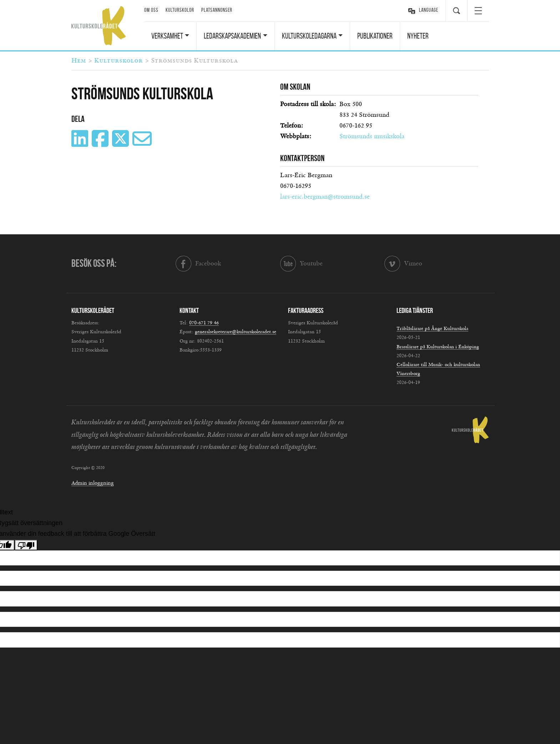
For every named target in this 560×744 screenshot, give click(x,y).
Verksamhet (167, 36)
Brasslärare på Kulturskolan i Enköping (438, 347)
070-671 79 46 (204, 323)
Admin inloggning (93, 483)
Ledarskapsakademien (232, 36)
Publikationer (375, 36)
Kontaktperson (302, 158)
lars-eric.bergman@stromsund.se (325, 197)
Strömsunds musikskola (372, 136)
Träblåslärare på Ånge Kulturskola (432, 329)
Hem (79, 61)
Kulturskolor (180, 10)
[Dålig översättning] (26, 545)
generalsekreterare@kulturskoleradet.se (236, 332)
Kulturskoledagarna (309, 36)
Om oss (151, 10)
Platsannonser (217, 10)
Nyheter (418, 36)
